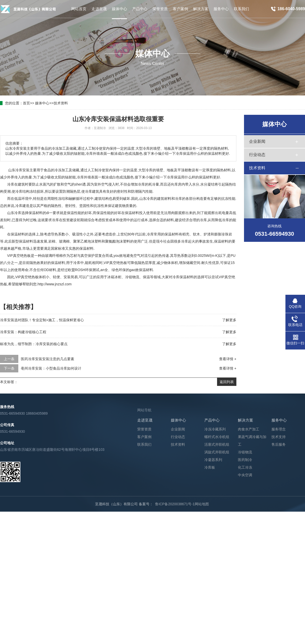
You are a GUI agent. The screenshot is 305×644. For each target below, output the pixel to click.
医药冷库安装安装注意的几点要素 (48, 359)
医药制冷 (245, 460)
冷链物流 (245, 452)
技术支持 (279, 437)
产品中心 (212, 420)
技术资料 (61, 103)
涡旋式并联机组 (217, 452)
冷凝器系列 (213, 460)
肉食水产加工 (249, 429)
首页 (26, 103)
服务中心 (279, 420)
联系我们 (144, 444)
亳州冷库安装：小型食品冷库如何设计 (51, 368)
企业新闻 (257, 141)
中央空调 (245, 475)
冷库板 (210, 467)
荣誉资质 (144, 429)
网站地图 (202, 504)
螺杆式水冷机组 (217, 437)
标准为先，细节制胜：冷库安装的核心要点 (34, 344)
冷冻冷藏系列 (215, 429)
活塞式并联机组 (217, 444)
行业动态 (257, 155)
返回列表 (227, 382)
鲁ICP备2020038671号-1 (175, 504)
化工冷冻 (245, 467)
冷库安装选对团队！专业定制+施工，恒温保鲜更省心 (42, 320)
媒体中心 (42, 103)
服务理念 (279, 429)
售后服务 (279, 444)
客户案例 (144, 437)
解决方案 (246, 420)
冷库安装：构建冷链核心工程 (23, 332)
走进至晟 (145, 420)
